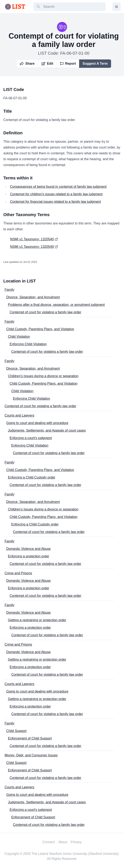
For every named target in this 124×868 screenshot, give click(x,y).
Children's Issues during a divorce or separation (43, 376)
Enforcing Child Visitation (28, 344)
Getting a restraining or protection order (37, 620)
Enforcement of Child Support (30, 738)
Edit (47, 64)
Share (27, 64)
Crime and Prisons (18, 573)
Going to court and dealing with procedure (37, 423)
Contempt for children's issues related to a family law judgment (56, 194)
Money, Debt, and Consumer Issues (31, 755)
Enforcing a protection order (28, 556)
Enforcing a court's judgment (31, 438)
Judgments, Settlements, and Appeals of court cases (47, 430)
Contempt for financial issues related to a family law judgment (55, 202)
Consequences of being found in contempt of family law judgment (58, 187)
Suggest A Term (95, 64)
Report (68, 64)
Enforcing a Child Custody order (32, 477)
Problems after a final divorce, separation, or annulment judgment (56, 305)
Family (9, 290)
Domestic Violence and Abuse (28, 549)
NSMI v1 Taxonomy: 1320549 (32, 247)
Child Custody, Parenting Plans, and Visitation (40, 329)
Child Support (16, 731)
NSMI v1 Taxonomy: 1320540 (32, 239)
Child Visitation (19, 337)
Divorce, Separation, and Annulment (33, 297)
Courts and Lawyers (19, 415)
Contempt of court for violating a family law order (45, 312)
